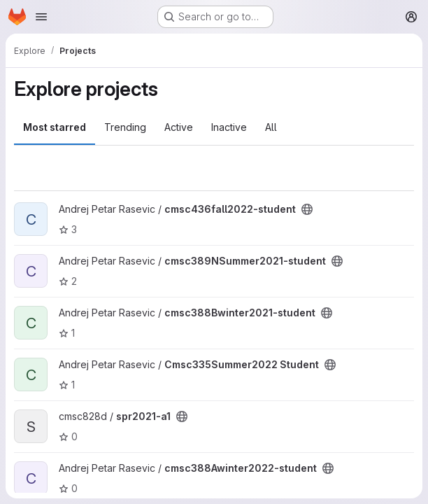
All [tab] (271, 127)
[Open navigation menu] (41, 17)
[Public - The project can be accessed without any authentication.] (307, 209)
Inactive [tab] (229, 127)
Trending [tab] (125, 127)
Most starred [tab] (55, 127)
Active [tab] (179, 127)
